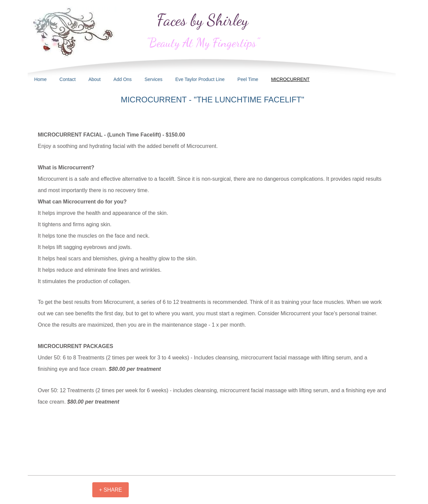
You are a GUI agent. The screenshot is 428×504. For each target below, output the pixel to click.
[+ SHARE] (111, 490)
